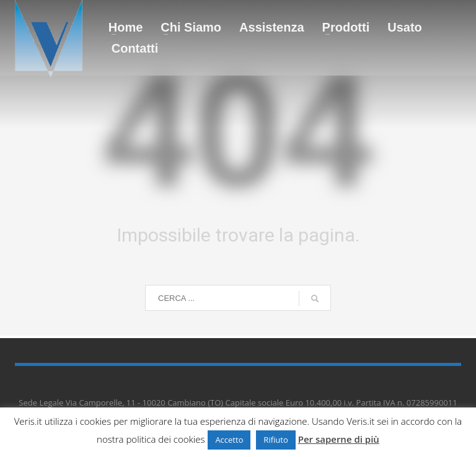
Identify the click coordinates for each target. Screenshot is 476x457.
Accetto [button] (229, 440)
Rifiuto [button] (275, 440)
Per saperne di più (339, 439)
